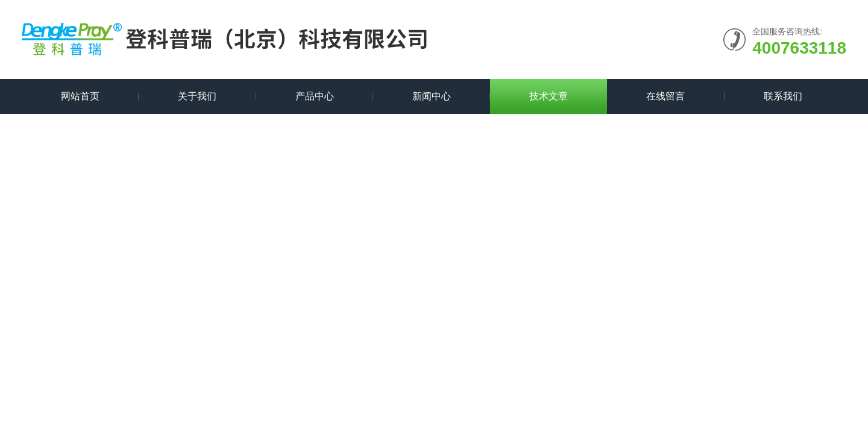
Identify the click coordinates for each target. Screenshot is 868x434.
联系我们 (783, 96)
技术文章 (549, 96)
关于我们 (197, 96)
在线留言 (665, 96)
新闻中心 (432, 96)
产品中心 (315, 96)
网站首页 (80, 96)
